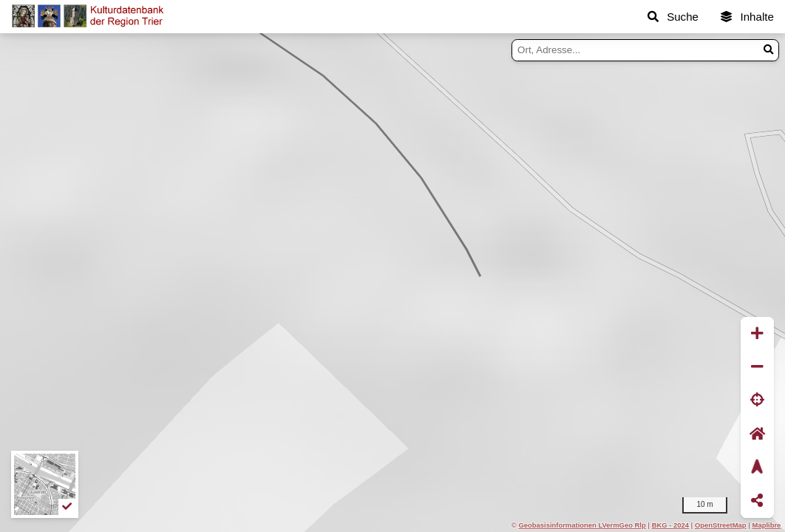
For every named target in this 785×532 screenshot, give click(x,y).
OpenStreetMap (721, 525)
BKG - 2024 (670, 525)
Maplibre (767, 525)
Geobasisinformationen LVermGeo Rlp (582, 525)
